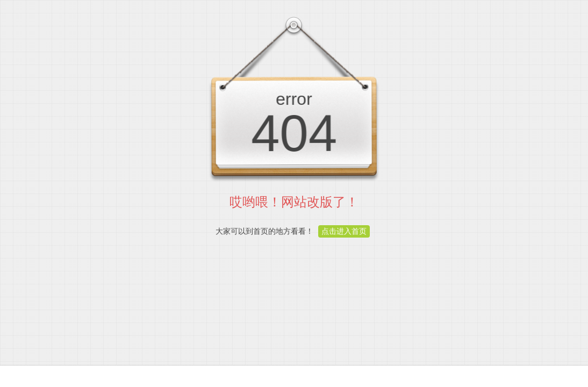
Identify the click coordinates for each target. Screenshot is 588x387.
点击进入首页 (344, 231)
